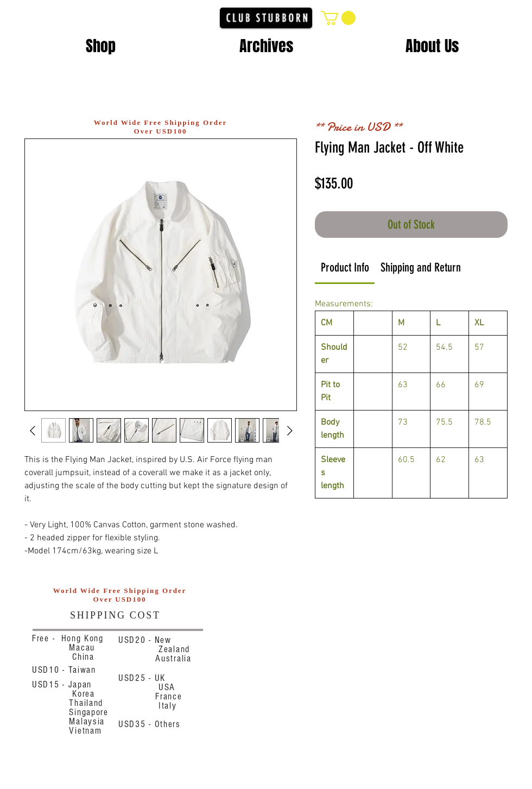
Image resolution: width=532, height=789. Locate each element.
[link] (345, 267)
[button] (338, 18)
